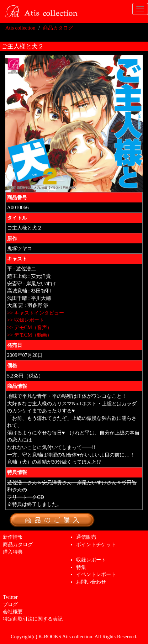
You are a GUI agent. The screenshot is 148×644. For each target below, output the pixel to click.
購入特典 (13, 552)
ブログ (10, 604)
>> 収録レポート (26, 320)
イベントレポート (96, 574)
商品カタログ (58, 28)
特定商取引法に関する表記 (33, 619)
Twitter (10, 597)
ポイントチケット (96, 544)
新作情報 (13, 537)
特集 (81, 567)
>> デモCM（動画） (30, 335)
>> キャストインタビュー (36, 313)
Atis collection (20, 28)
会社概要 (13, 612)
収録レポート (91, 560)
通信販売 (86, 537)
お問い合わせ (91, 582)
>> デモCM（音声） (30, 327)
